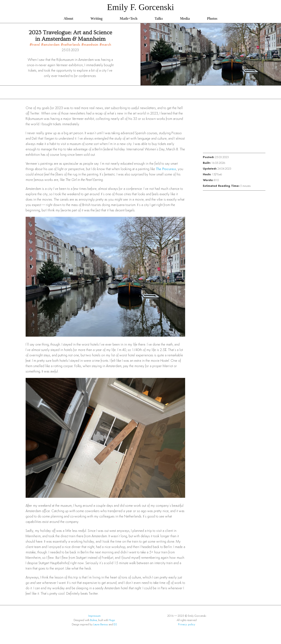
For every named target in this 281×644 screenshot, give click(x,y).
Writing (97, 18)
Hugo (112, 620)
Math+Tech (128, 18)
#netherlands (71, 45)
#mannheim (90, 45)
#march (105, 45)
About (68, 18)
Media (185, 18)
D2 (115, 625)
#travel (35, 45)
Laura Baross (101, 625)
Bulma (94, 620)
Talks (159, 18)
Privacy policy (187, 625)
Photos (212, 18)
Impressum (94, 616)
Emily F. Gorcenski (140, 7)
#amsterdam (51, 45)
